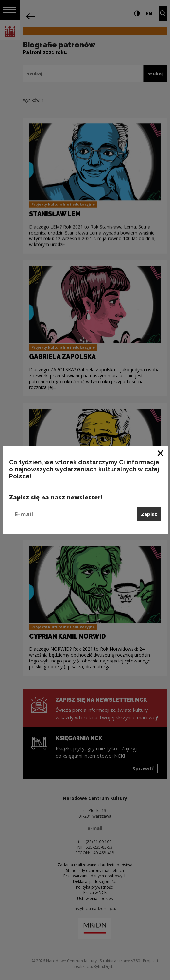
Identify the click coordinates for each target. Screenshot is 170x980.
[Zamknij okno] (161, 453)
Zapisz (149, 514)
